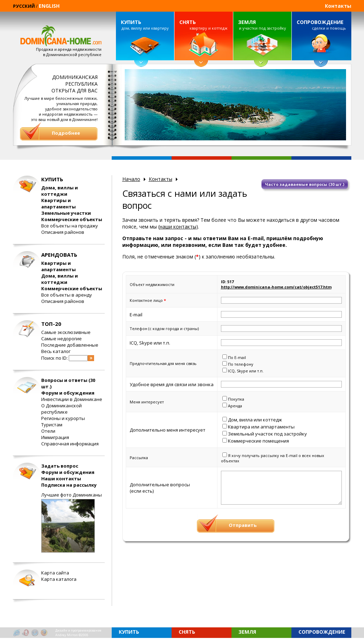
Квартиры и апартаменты (58, 203)
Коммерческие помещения (258, 441)
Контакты (338, 6)
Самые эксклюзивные (66, 332)
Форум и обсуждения (68, 393)
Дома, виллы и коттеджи (60, 191)
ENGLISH (49, 6)
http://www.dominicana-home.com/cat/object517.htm (276, 287)
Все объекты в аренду (67, 295)
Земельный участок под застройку (267, 434)
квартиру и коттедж (203, 25)
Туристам (52, 425)
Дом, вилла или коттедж (255, 420)
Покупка (236, 399)
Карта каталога (59, 579)
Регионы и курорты (63, 418)
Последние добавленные (70, 345)
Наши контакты (61, 479)
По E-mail (237, 357)
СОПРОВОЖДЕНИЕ (320, 22)
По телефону (241, 364)
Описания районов (63, 232)
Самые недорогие (61, 339)
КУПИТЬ (131, 22)
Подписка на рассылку (69, 485)
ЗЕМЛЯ (247, 22)
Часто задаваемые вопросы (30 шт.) (305, 184)
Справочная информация (70, 444)
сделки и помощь (321, 25)
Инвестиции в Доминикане (72, 399)
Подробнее (66, 133)
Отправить (243, 525)
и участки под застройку (262, 25)
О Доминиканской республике (61, 409)
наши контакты (178, 227)
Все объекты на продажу (70, 226)
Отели (48, 431)
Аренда (235, 406)
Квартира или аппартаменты (261, 427)
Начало (131, 179)
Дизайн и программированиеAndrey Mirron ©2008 (78, 633)
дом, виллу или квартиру (145, 25)
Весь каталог (56, 351)
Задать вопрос (60, 466)
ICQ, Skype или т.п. (246, 371)
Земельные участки (66, 213)
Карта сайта (55, 573)
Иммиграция (55, 437)
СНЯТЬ (188, 22)
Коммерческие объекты (72, 219)
